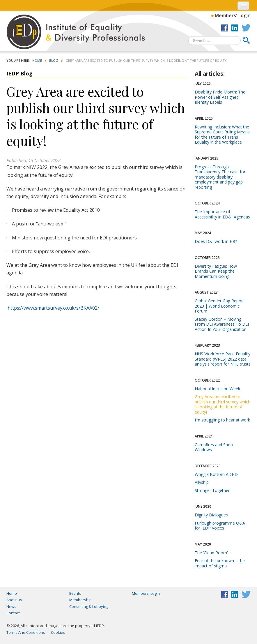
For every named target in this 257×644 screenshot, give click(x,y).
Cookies (58, 632)
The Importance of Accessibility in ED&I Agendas (222, 214)
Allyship (202, 482)
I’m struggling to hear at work (222, 420)
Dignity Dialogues (211, 515)
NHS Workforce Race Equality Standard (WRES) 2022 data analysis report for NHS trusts (223, 359)
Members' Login (233, 15)
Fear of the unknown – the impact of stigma (220, 563)
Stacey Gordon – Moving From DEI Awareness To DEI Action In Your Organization (222, 324)
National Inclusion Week (217, 389)
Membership (80, 600)
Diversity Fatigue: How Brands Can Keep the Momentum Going (216, 271)
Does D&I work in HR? (216, 241)
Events (75, 593)
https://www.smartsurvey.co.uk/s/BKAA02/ (53, 308)
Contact (13, 613)
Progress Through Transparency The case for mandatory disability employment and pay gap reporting (220, 177)
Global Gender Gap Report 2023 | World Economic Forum (219, 306)
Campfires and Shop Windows (214, 447)
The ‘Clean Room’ (211, 553)
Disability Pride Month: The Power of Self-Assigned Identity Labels (220, 97)
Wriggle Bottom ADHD (216, 474)
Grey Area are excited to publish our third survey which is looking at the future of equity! (223, 404)
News (11, 606)
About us (14, 600)
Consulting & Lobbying (89, 606)
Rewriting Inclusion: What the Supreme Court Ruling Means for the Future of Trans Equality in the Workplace (222, 135)
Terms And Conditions (26, 632)
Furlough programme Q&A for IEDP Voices (220, 526)
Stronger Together (212, 490)
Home (12, 593)
